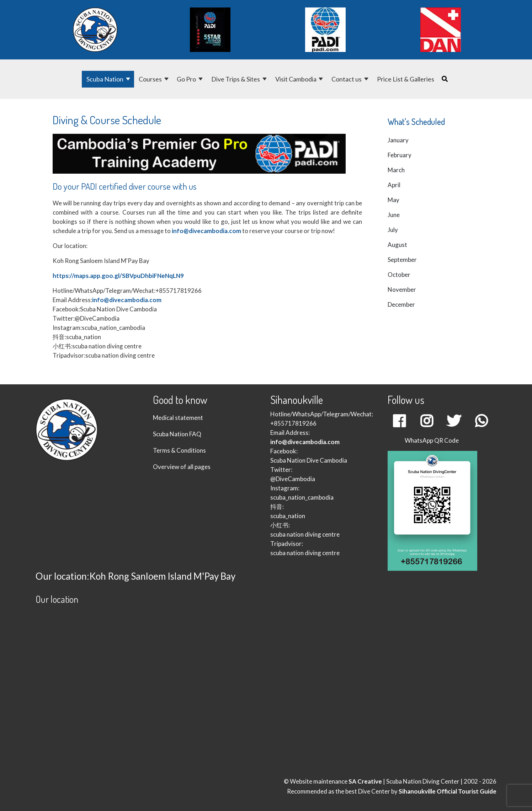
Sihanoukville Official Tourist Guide (448, 791)
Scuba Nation (105, 79)
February (400, 155)
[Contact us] (367, 79)
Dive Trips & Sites (236, 79)
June (394, 215)
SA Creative (365, 781)
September (402, 260)
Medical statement (178, 418)
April (394, 185)
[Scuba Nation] (129, 79)
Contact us (347, 79)
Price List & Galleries (406, 79)
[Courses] (167, 79)
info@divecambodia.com (206, 231)
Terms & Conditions (179, 450)
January (398, 140)
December (401, 304)
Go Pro (186, 79)
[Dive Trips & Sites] (265, 79)
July (393, 230)
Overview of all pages (182, 467)
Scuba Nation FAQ (177, 434)
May (393, 200)
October (399, 275)
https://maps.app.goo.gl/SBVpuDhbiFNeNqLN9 (118, 276)
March (396, 170)
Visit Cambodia (296, 79)
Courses (150, 79)
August (397, 245)
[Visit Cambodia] (322, 79)
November (402, 289)
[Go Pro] (201, 79)
